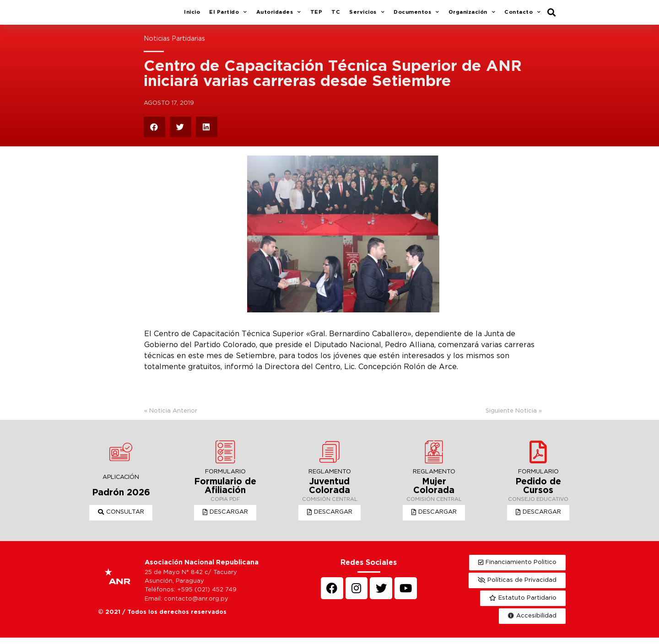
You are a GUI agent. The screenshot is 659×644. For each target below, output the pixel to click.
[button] (121, 519)
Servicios (367, 16)
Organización (472, 16)
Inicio (192, 16)
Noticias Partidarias (174, 46)
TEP (316, 16)
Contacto (523, 16)
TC (336, 16)
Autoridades (279, 16)
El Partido (228, 16)
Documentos (416, 16)
